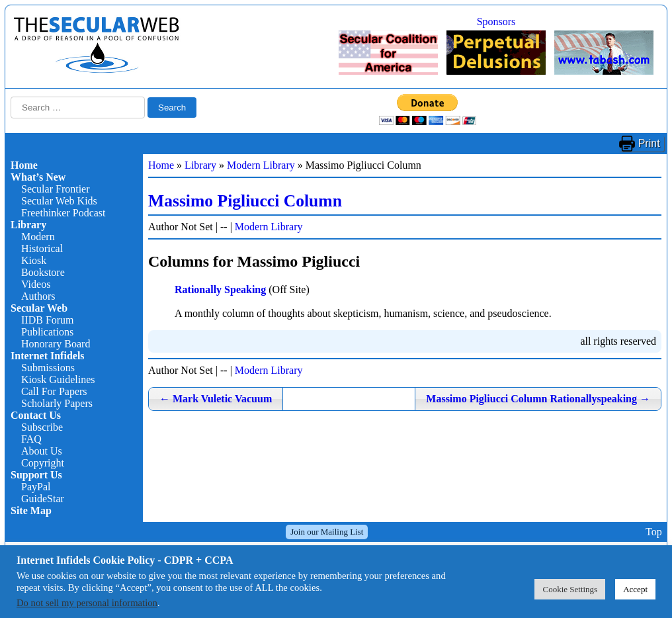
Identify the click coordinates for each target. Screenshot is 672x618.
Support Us (36, 475)
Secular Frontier (56, 189)
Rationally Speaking (220, 289)
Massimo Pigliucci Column (245, 201)
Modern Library (261, 165)
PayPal (36, 487)
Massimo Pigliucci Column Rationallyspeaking (538, 399)
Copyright (43, 463)
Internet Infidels (48, 356)
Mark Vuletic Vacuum (216, 399)
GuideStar (43, 499)
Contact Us (36, 415)
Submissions (48, 368)
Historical (42, 248)
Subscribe (42, 427)
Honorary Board (56, 344)
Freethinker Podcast (63, 213)
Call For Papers (54, 391)
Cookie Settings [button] (570, 589)
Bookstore (43, 272)
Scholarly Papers (57, 403)
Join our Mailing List (327, 532)
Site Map (31, 510)
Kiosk (34, 260)
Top (654, 532)
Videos (36, 284)
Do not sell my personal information (87, 603)
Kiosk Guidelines (58, 379)
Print (649, 143)
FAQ (31, 439)
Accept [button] (635, 589)
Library (28, 225)
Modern (38, 237)
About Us (42, 451)
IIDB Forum (48, 320)
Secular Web (39, 308)
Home (24, 165)
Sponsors (496, 22)
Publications (47, 332)
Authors (38, 296)
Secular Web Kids (59, 201)
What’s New (38, 177)
